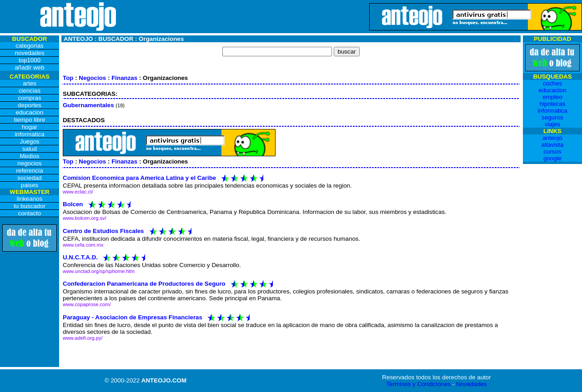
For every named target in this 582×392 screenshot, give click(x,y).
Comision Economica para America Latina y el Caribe (139, 178)
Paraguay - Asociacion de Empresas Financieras (133, 317)
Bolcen (73, 204)
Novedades (471, 384)
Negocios (92, 78)
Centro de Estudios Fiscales (103, 231)
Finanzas (124, 78)
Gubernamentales (88, 105)
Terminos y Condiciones (419, 384)
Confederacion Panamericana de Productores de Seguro (144, 284)
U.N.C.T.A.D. (80, 257)
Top (68, 78)
